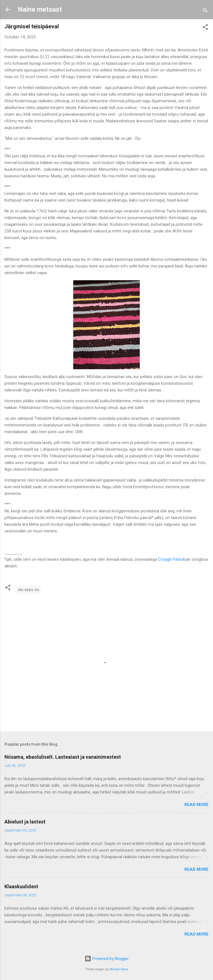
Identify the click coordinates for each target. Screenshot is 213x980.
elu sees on (29, 590)
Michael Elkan (119, 969)
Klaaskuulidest (21, 886)
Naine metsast (40, 9)
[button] (205, 28)
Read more (196, 805)
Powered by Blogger (107, 959)
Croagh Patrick (172, 559)
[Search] (205, 11)
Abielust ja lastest (25, 822)
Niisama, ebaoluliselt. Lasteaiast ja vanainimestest (63, 757)
